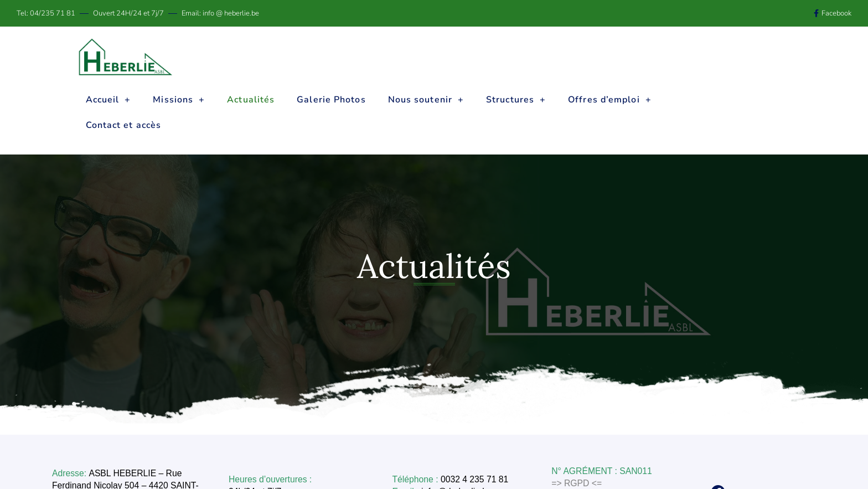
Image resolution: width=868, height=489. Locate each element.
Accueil (108, 100)
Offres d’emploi (610, 100)
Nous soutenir (426, 100)
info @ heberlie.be (483, 457)
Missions (179, 100)
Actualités (251, 100)
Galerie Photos (331, 100)
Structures (516, 100)
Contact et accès (712, 100)
